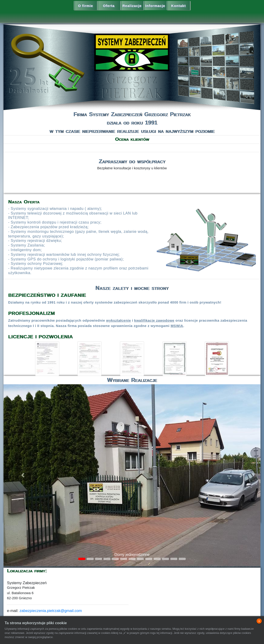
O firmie (86, 6)
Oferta (109, 6)
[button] (23, 475)
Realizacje (132, 6)
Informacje (155, 6)
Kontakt (179, 6)
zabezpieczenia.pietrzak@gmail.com (51, 611)
